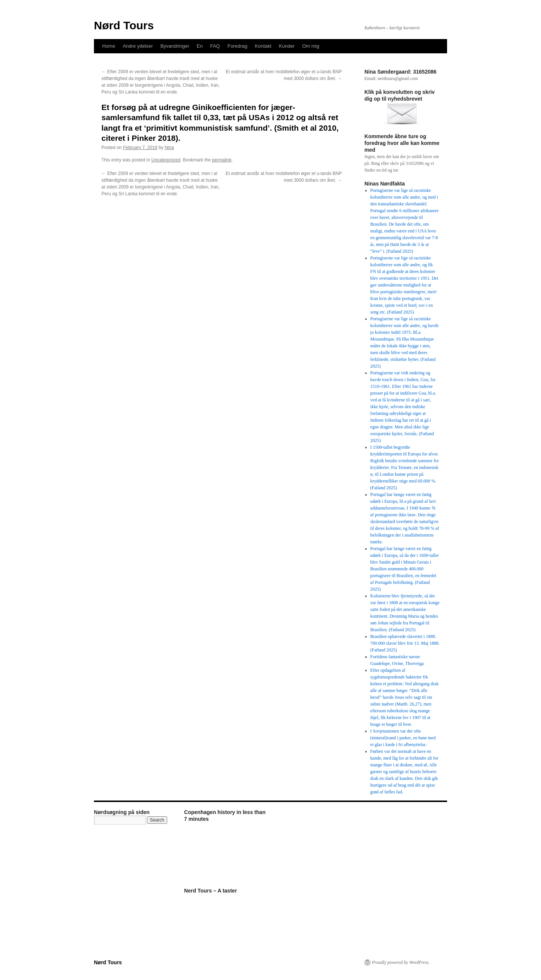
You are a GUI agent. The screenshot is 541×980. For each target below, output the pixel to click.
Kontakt (263, 46)
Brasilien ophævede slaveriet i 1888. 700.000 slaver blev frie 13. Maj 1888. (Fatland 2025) (405, 643)
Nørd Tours (124, 25)
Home (109, 46)
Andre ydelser (138, 46)
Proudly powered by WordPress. (401, 962)
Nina (169, 148)
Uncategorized (166, 160)
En (200, 46)
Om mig (311, 46)
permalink (222, 160)
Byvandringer (175, 46)
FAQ (215, 46)
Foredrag (237, 46)
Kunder (287, 46)
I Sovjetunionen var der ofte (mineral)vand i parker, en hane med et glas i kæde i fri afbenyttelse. (403, 738)
